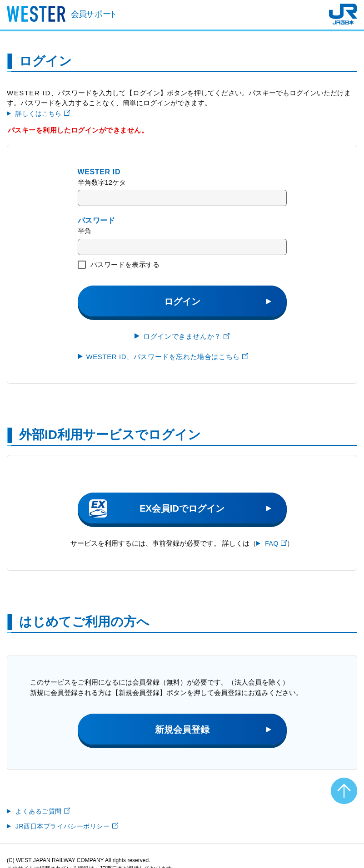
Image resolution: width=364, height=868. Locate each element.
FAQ (276, 543)
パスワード (97, 220)
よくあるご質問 (43, 811)
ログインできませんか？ (186, 336)
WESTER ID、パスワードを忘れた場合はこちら (167, 357)
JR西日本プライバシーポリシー (67, 826)
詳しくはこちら (43, 113)
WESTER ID (99, 172)
